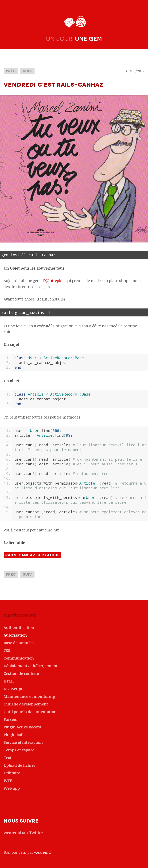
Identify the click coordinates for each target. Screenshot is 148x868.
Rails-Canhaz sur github (33, 555)
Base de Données (19, 643)
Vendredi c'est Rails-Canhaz (54, 85)
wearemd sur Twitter (23, 833)
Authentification (19, 627)
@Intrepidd (55, 280)
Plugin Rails (15, 735)
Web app (12, 788)
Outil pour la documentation (30, 712)
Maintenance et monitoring (29, 696)
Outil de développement (26, 704)
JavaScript (13, 689)
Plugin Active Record (22, 727)
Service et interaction (23, 742)
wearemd (42, 852)
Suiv (27, 71)
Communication (19, 658)
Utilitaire (12, 773)
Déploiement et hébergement (31, 666)
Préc (11, 71)
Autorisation (15, 635)
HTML (9, 681)
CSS (7, 650)
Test (8, 758)
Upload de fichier (19, 765)
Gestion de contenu (21, 673)
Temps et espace (19, 750)
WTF (8, 781)
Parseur (11, 719)
